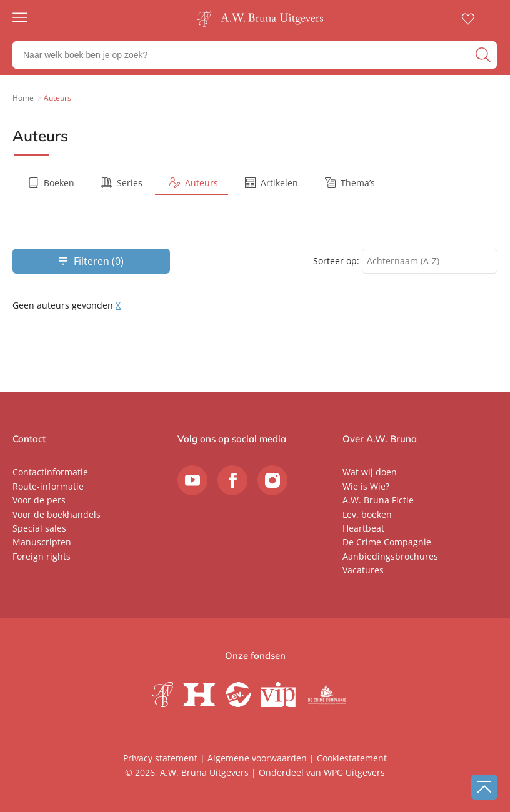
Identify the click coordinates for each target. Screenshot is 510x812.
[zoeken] (485, 55)
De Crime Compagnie (387, 542)
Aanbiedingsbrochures (390, 556)
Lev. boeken (367, 514)
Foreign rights (42, 556)
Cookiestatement (352, 758)
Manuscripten (42, 542)
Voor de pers (39, 500)
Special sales (39, 528)
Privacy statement (160, 758)
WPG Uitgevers (354, 772)
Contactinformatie (50, 472)
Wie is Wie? (366, 486)
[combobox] (430, 261)
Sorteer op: (336, 261)
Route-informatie (48, 486)
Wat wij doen (370, 472)
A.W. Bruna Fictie (378, 500)
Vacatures (363, 570)
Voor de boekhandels (57, 514)
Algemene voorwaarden (257, 758)
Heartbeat (363, 528)
